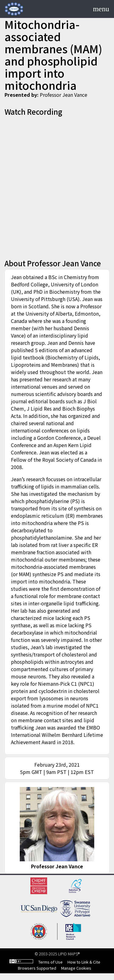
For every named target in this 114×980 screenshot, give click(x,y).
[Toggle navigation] (101, 9)
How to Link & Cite (84, 962)
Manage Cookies (76, 968)
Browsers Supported (37, 968)
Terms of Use (50, 962)
